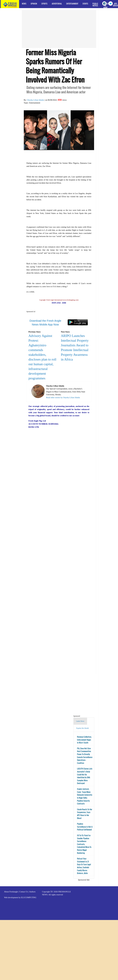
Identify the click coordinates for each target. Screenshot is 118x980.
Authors (32, 892)
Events (85, 4)
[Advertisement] (54, 29)
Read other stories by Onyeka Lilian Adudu (63, 397)
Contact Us (24, 892)
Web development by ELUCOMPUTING (20, 897)
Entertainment (72, 4)
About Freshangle (11, 892)
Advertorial (57, 4)
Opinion (34, 4)
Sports (44, 4)
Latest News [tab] (80, 721)
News (24, 4)
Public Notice (95, 5)
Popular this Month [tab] (83, 728)
